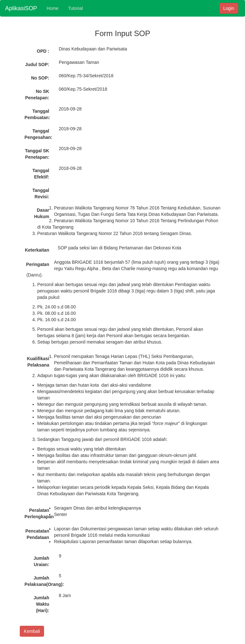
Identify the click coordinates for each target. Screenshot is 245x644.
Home (52, 8)
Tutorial (75, 8)
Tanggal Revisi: (41, 193)
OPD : (43, 51)
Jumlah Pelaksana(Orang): (39, 581)
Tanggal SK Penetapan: (37, 154)
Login (229, 8)
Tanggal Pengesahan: (38, 134)
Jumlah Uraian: (41, 561)
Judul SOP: (37, 64)
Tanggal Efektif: (41, 174)
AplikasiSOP (21, 8)
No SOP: (40, 78)
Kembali (32, 631)
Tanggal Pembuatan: (37, 114)
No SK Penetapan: (37, 95)
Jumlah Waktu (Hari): (41, 604)
